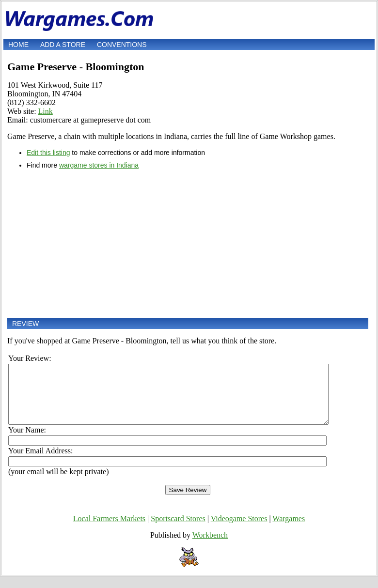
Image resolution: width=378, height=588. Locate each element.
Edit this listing (48, 153)
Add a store (63, 45)
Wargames (289, 530)
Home (18, 45)
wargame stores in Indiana (99, 165)
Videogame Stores (239, 530)
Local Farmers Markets (109, 530)
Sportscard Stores (178, 530)
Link (46, 111)
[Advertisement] (188, 244)
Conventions (122, 45)
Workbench (210, 547)
